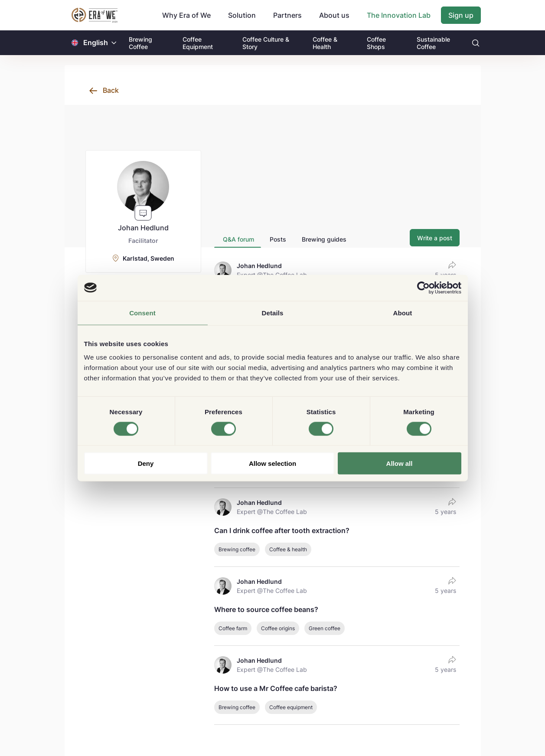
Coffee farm (233, 628)
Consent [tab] (142, 313)
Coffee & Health (325, 43)
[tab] (238, 239)
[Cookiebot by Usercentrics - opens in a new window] (423, 288)
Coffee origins (278, 628)
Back (111, 90)
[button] (114, 43)
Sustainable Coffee (433, 43)
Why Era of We (186, 15)
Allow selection (272, 463)
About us (334, 15)
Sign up (461, 15)
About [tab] (403, 313)
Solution (242, 15)
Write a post (435, 238)
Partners (287, 15)
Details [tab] (273, 313)
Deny (146, 463)
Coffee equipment (291, 707)
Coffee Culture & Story (266, 43)
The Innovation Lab (399, 15)
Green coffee (325, 628)
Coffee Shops (376, 43)
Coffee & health (288, 549)
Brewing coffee (237, 549)
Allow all (400, 463)
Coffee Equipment (198, 43)
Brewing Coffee (140, 43)
